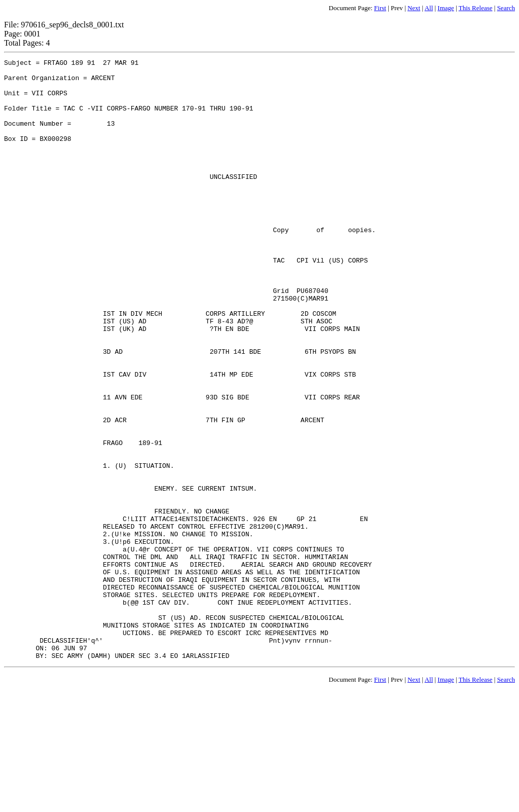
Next (414, 8)
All (429, 8)
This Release (476, 8)
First (380, 8)
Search (506, 8)
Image (446, 8)
